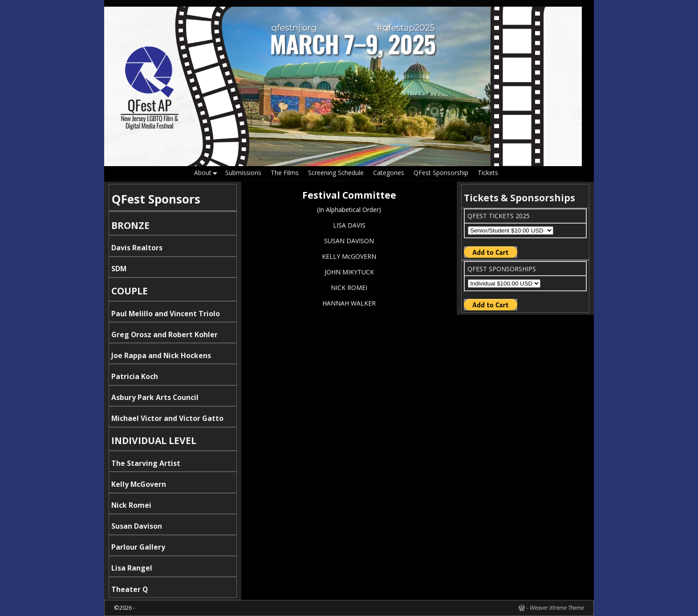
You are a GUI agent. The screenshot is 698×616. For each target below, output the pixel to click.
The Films (285, 173)
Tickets (488, 173)
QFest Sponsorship (441, 173)
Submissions (243, 173)
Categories (389, 173)
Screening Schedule (336, 173)
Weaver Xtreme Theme (557, 608)
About (207, 173)
